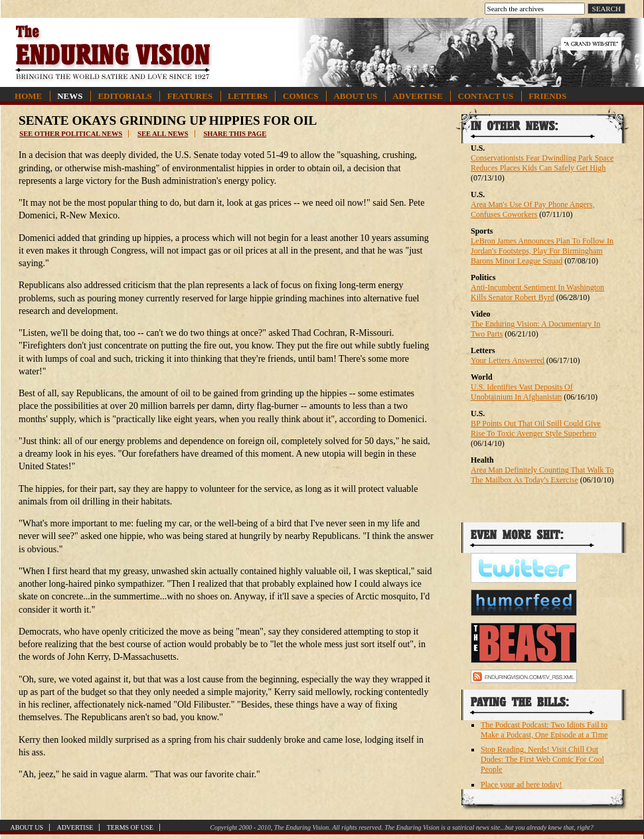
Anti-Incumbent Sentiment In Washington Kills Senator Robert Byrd (537, 292)
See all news (163, 134)
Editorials (124, 96)
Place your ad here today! (522, 785)
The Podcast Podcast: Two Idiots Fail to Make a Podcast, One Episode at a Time (544, 730)
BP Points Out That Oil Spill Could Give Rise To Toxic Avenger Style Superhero (536, 428)
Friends (547, 96)
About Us (355, 96)
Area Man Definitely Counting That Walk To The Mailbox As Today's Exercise (542, 475)
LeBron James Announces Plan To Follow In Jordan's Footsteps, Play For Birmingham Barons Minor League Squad (542, 251)
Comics (300, 96)
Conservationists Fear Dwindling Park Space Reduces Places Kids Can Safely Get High (542, 163)
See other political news (71, 134)
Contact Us (486, 96)
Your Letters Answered (508, 360)
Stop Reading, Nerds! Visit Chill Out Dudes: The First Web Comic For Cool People (542, 759)
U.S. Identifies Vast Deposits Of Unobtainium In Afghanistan (522, 392)
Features (190, 96)
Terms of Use (130, 827)
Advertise (417, 96)
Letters (248, 96)
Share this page (235, 134)
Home (28, 96)
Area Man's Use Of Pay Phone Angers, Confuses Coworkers (532, 209)
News (70, 96)
